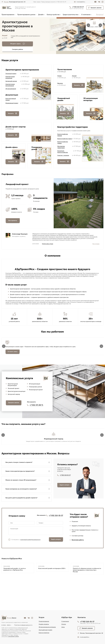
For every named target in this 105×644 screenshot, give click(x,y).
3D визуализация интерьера (47, 627)
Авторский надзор (11, 80)
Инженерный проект (12, 101)
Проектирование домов (26, 15)
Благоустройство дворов (63, 134)
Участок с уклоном (63, 155)
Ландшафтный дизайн (45, 630)
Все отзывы (96, 245)
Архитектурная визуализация (10, 83)
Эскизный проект (11, 72)
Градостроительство (70, 15)
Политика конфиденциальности (23, 625)
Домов (59, 74)
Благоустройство (53, 15)
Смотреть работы (32, 44)
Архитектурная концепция (10, 76)
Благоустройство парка (65, 138)
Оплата (64, 624)
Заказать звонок (95, 8)
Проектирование (8, 15)
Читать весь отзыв (48, 245)
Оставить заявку (13, 359)
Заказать (12, 113)
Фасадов (60, 82)
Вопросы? (100, 14)
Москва (6, 2)
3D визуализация (11, 87)
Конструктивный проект (11, 98)
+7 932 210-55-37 (75, 7)
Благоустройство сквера (63, 142)
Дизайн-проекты (44, 624)
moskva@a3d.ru (80, 2)
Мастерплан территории (61, 147)
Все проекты (13, 221)
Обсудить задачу (12, 44)
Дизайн (41, 15)
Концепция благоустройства (63, 151)
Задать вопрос (65, 517)
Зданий (74, 74)
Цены (63, 627)
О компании (86, 15)
